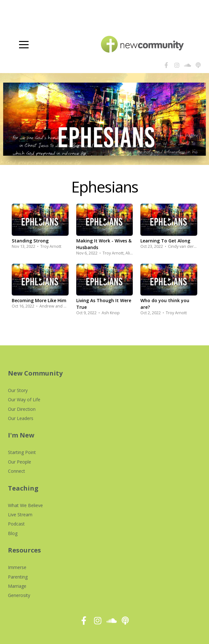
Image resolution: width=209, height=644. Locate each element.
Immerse (17, 567)
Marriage (17, 586)
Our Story (18, 390)
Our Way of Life (24, 400)
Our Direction (22, 409)
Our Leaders (21, 418)
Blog (13, 533)
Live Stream (20, 515)
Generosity (19, 595)
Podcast (16, 524)
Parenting (18, 577)
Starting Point (22, 452)
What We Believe (25, 505)
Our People (20, 462)
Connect (17, 471)
